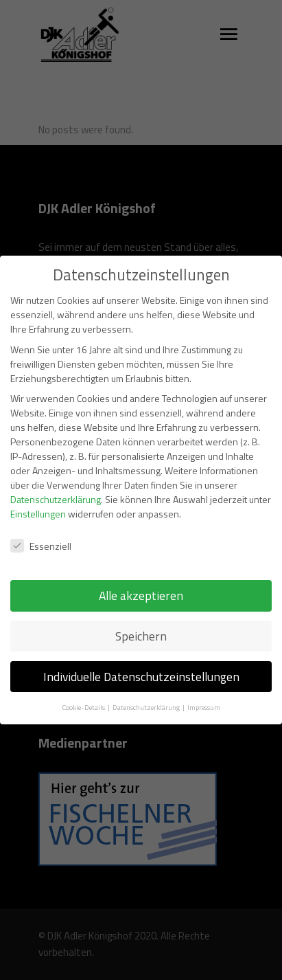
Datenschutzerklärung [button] (147, 693)
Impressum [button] (204, 693)
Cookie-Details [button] (84, 693)
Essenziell (41, 532)
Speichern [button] (141, 622)
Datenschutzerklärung (56, 486)
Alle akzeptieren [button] (141, 582)
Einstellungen (38, 500)
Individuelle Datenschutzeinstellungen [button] (141, 663)
